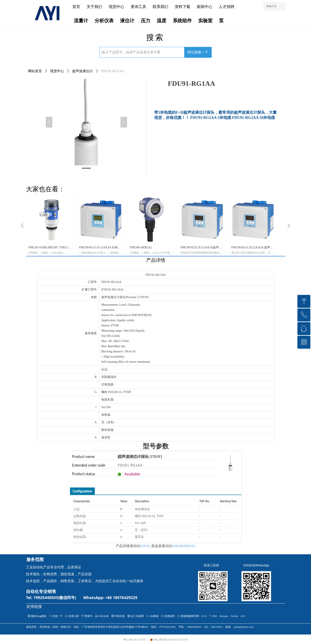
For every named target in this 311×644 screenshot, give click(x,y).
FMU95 (189, 546)
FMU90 (177, 546)
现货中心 (57, 71)
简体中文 (271, 6)
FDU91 (145, 546)
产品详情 (156, 260)
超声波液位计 (83, 71)
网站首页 (35, 71)
